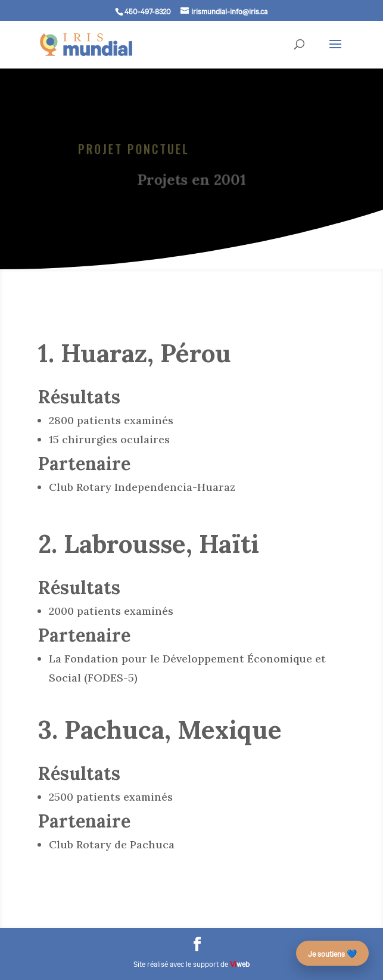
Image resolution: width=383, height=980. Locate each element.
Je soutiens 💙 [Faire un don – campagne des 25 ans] (332, 953)
